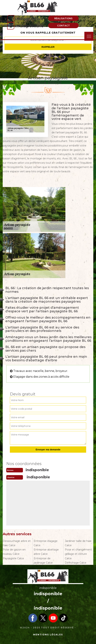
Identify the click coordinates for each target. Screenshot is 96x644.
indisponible (29, 19)
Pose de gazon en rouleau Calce (14, 552)
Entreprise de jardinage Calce (43, 561)
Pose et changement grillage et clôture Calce (78, 554)
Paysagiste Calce (13, 558)
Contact (63, 25)
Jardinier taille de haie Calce (78, 543)
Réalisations (63, 18)
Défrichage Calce (76, 563)
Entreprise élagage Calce (46, 543)
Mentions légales (48, 635)
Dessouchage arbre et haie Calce (17, 543)
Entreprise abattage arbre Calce (46, 552)
